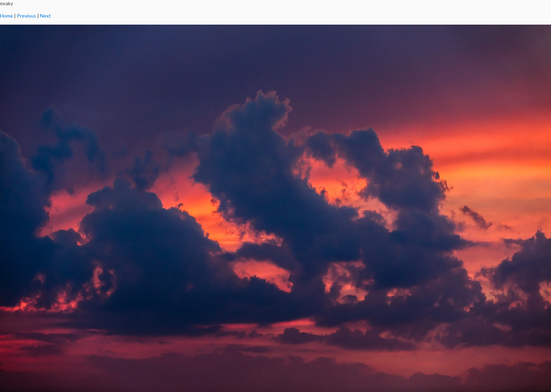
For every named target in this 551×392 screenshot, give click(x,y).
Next (46, 16)
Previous (27, 16)
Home (7, 16)
